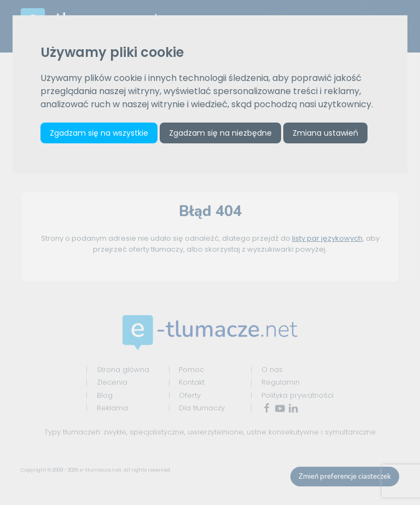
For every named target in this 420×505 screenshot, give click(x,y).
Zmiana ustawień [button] (325, 133)
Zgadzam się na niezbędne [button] (220, 133)
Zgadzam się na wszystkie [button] (99, 133)
